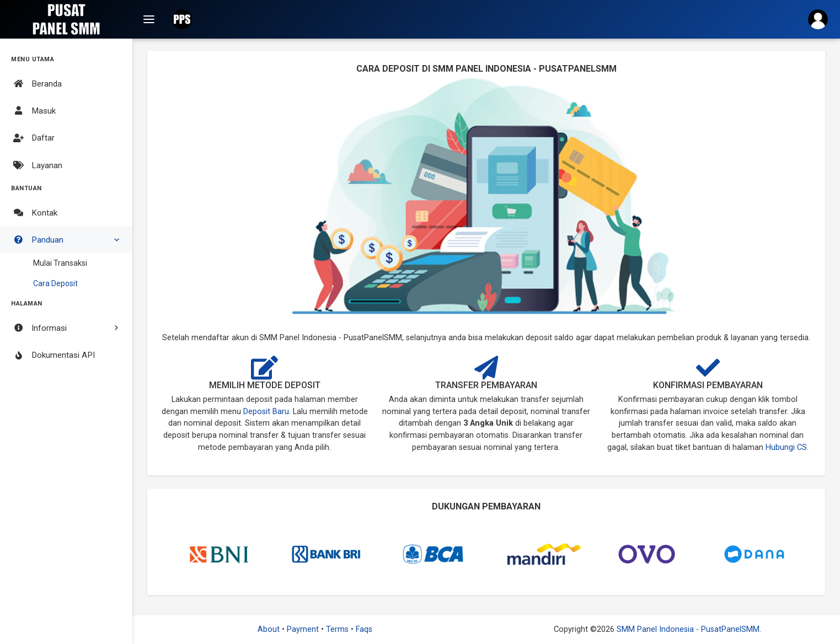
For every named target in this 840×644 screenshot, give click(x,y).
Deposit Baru (266, 412)
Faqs (364, 629)
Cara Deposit (55, 283)
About (270, 629)
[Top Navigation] (149, 19)
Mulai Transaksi (60, 263)
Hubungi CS (786, 447)
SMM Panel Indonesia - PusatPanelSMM (687, 629)
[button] (182, 19)
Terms (338, 629)
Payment (304, 629)
